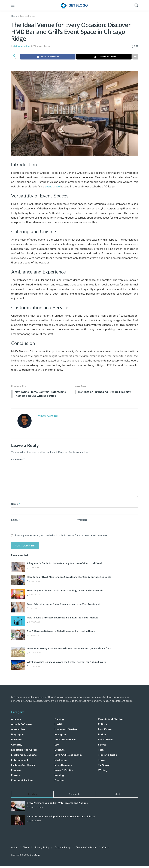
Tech (101, 752)
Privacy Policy (42, 849)
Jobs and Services (65, 741)
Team (26, 849)
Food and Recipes (22, 782)
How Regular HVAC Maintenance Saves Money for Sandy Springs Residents (69, 579)
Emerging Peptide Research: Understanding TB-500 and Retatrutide (65, 592)
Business (16, 741)
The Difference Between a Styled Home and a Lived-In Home (61, 633)
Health (59, 726)
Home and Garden (66, 731)
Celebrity (17, 746)
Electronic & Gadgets (24, 757)
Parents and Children (111, 721)
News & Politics (64, 772)
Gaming (59, 721)
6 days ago (33, 583)
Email (16, 521)
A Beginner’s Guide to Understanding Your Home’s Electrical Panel (64, 565)
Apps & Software (21, 726)
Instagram (60, 736)
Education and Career (24, 752)
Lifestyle (60, 752)
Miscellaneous (63, 767)
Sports (102, 746)
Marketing (61, 762)
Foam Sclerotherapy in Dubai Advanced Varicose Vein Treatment (63, 606)
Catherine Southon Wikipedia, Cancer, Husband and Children (61, 818)
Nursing (59, 777)
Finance (16, 772)
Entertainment (20, 762)
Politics (102, 726)
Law (57, 746)
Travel (102, 762)
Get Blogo (35, 857)
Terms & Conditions (86, 849)
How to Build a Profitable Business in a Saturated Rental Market (62, 619)
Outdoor (60, 782)
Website (82, 521)
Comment (18, 461)
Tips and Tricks (27, 16)
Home (14, 16)
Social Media (106, 741)
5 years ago (34, 655)
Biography (17, 736)
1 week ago (34, 597)
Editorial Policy (63, 849)
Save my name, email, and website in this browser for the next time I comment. (61, 537)
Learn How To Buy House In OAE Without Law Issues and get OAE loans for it (69, 650)
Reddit (102, 736)
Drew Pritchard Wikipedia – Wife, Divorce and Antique (57, 805)
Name (16, 505)
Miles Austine (22, 46)
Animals (16, 721)
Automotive (18, 731)
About (14, 849)
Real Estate (105, 731)
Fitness (15, 777)
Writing (103, 772)
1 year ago (33, 668)
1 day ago (33, 570)
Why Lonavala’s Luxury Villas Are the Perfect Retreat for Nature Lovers (66, 664)
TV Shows (104, 767)
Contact (106, 849)
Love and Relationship (68, 757)
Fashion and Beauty (23, 767)
